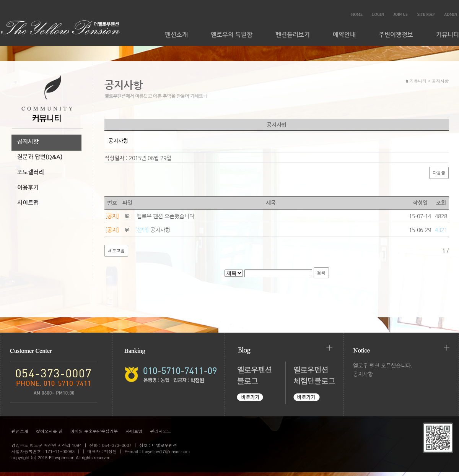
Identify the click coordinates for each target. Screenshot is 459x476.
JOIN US (401, 14)
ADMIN (451, 14)
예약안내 (344, 35)
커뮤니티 (448, 35)
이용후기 (28, 187)
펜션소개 (176, 35)
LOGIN (378, 14)
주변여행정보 (396, 35)
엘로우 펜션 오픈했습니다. (166, 216)
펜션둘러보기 (293, 35)
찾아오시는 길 (49, 431)
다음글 (439, 173)
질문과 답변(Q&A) (40, 157)
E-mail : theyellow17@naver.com (157, 451)
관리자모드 (160, 431)
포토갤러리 (31, 172)
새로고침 (116, 251)
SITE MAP (426, 14)
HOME (357, 14)
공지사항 (28, 141)
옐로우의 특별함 (232, 35)
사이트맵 (28, 202)
